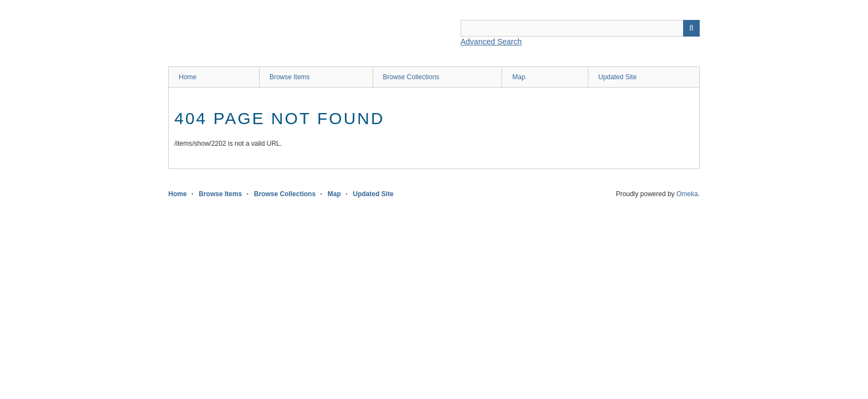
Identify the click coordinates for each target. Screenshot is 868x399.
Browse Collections (411, 77)
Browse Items (290, 77)
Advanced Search (491, 42)
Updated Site (618, 77)
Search (691, 28)
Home (188, 77)
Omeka (687, 194)
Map (518, 77)
